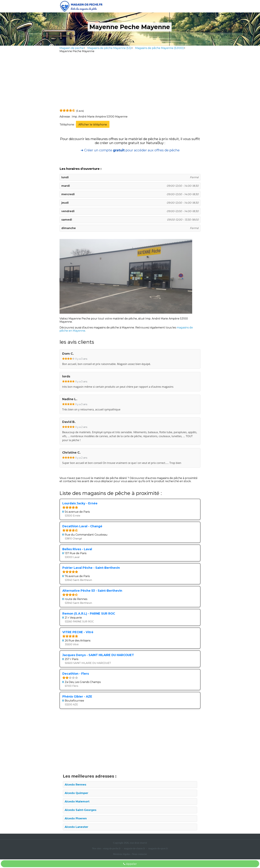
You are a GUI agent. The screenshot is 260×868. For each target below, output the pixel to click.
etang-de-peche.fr (112, 848)
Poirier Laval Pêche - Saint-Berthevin (91, 568)
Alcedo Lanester (76, 827)
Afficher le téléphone (93, 125)
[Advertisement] (130, 82)
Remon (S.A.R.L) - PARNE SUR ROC (89, 613)
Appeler (130, 864)
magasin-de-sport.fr (158, 848)
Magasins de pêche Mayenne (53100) (159, 48)
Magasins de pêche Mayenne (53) (109, 48)
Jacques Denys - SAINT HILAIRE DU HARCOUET (98, 655)
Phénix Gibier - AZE (77, 696)
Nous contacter (139, 854)
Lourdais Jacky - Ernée (80, 503)
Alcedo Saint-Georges (81, 810)
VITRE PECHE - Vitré (78, 632)
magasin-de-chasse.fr (134, 848)
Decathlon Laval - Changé (82, 526)
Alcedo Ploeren (76, 818)
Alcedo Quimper (76, 793)
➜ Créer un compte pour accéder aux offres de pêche (130, 150)
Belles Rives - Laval (77, 549)
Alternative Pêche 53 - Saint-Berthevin (92, 591)
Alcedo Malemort (77, 802)
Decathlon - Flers (76, 674)
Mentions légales (122, 854)
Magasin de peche (72, 48)
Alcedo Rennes (75, 785)
